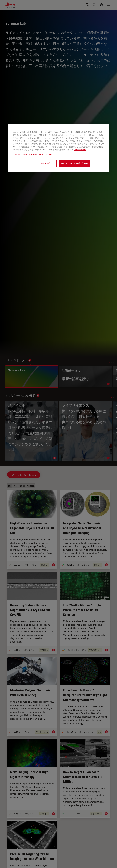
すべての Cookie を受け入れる (74, 163)
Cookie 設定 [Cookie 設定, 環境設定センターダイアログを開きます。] (45, 163)
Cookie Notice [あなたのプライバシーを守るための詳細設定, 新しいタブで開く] (80, 150)
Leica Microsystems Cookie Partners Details (33, 154)
